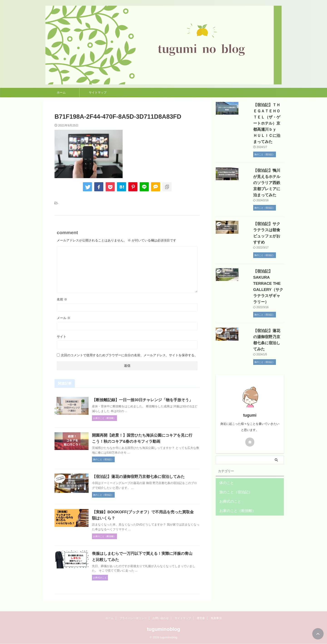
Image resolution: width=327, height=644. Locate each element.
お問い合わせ (161, 618)
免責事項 (216, 618)
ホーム (61, 92)
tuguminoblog (164, 629)
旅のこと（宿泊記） (233, 449)
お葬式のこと (228, 458)
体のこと (225, 440)
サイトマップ (98, 92)
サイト (62, 337)
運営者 (201, 618)
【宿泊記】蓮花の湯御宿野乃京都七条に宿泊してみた (147, 483)
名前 (62, 299)
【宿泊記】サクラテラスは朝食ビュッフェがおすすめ (262, 212)
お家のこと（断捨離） (234, 468)
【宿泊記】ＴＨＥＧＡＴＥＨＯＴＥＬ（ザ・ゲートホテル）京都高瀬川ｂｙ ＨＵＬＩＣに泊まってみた (262, 117)
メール (64, 318)
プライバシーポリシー (133, 618)
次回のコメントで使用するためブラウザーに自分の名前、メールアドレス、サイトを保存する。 (129, 355)
